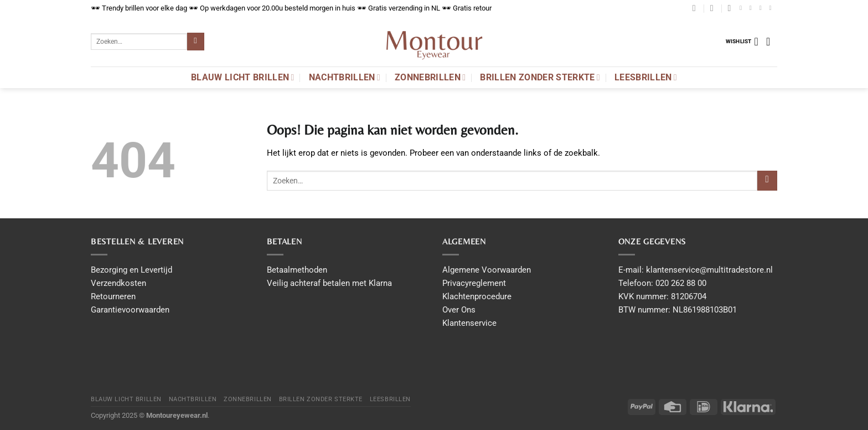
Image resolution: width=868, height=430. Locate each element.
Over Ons (459, 310)
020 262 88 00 (681, 283)
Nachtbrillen (345, 78)
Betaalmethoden (297, 270)
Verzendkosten (118, 283)
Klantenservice (469, 323)
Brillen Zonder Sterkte (540, 78)
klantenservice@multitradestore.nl (709, 270)
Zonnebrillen (430, 78)
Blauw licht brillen (243, 78)
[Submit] (196, 41)
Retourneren (113, 296)
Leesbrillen (646, 78)
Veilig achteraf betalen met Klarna (329, 283)
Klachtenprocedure (477, 296)
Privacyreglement (474, 283)
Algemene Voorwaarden (487, 270)
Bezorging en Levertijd (131, 270)
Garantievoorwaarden (130, 310)
